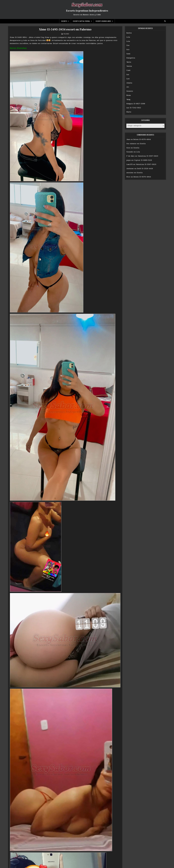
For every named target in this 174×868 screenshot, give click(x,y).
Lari (128, 79)
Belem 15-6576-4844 (142, 139)
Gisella (143, 144)
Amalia (129, 83)
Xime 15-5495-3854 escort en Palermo (65, 29)
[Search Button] (165, 21)
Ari (128, 87)
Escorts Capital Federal (81, 21)
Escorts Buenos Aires (103, 21)
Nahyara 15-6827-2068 (136, 104)
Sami (128, 54)
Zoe (128, 45)
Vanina (129, 66)
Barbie (129, 33)
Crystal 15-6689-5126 (143, 160)
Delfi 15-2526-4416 (145, 169)
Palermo (66, 34)
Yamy (128, 100)
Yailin (129, 62)
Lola (128, 37)
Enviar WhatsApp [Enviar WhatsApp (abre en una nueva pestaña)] (18, 48)
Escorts (64, 21)
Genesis (130, 91)
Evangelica (131, 58)
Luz (128, 75)
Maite (129, 112)
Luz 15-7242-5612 (134, 108)
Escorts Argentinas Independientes (87, 11)
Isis (128, 50)
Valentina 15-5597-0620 (148, 156)
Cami (128, 70)
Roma (129, 95)
